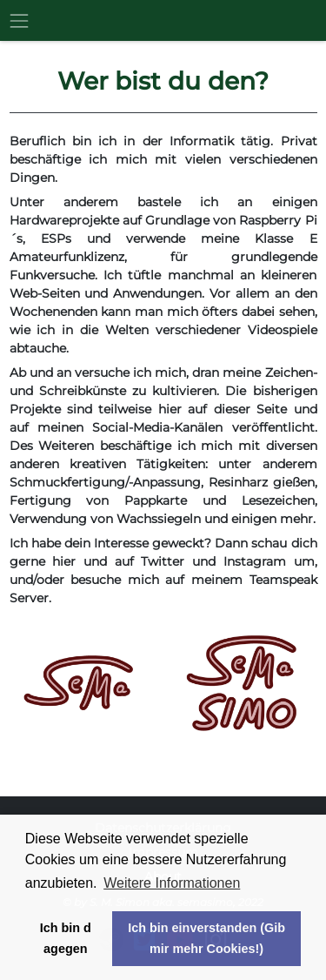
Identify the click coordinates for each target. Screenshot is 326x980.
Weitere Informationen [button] (172, 883)
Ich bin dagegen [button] (66, 938)
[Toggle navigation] (24, 20)
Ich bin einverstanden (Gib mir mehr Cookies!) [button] (206, 938)
